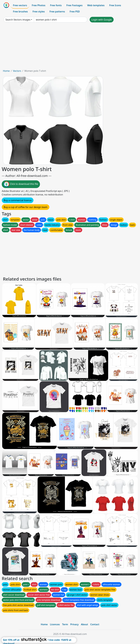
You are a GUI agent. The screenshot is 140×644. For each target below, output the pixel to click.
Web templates (96, 5)
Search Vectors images (18, 20)
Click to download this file (21, 184)
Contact (95, 624)
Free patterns (57, 12)
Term (65, 624)
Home (6, 71)
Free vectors (20, 5)
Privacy (74, 624)
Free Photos (38, 5)
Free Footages (74, 5)
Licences (55, 624)
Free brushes (20, 12)
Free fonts (56, 5)
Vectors (17, 71)
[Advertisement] (70, 47)
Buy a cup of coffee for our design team (26, 207)
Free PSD (75, 12)
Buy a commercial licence (18, 200)
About (84, 624)
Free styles (39, 12)
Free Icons (115, 5)
